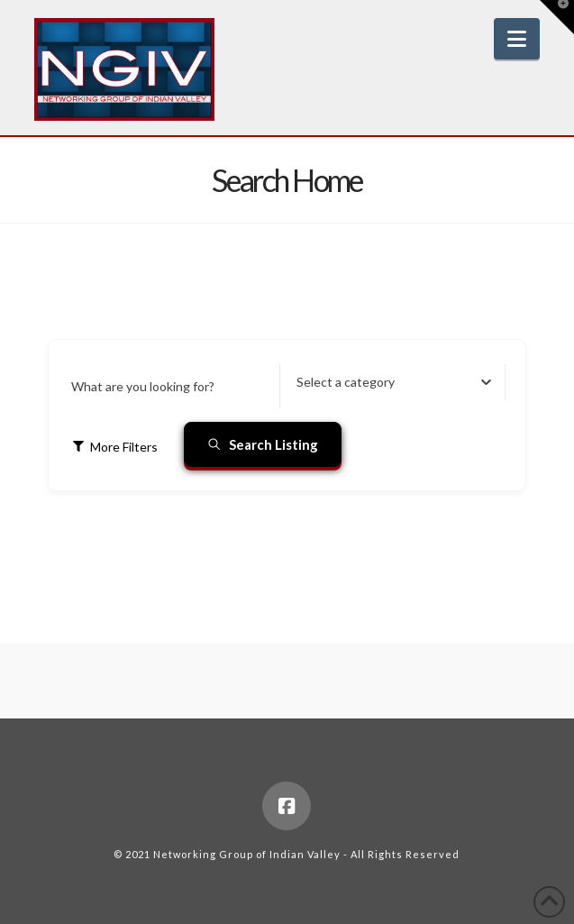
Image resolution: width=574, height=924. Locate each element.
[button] (517, 39)
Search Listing (263, 444)
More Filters (115, 447)
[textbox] (346, 382)
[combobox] (394, 382)
